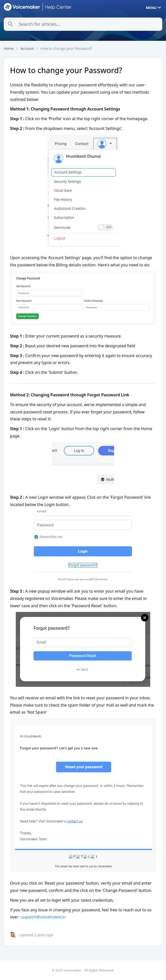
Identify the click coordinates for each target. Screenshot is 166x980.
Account (27, 48)
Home (9, 48)
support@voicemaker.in (44, 917)
